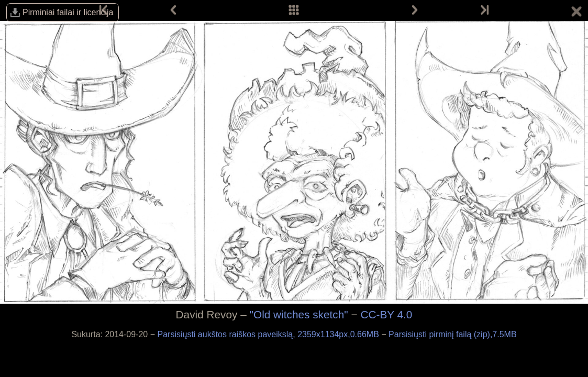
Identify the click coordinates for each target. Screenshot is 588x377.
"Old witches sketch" (299, 314)
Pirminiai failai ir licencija (68, 12)
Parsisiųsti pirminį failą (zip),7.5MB (453, 334)
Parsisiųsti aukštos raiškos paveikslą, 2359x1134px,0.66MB (270, 334)
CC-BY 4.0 (386, 314)
